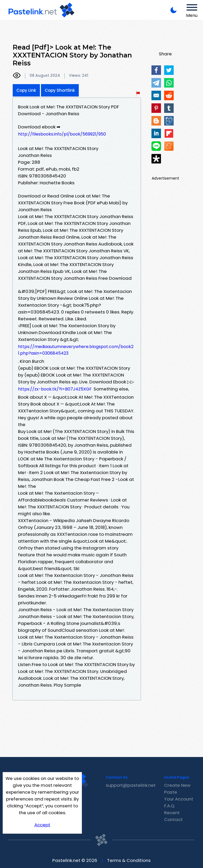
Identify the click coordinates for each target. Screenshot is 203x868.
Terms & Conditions (129, 860)
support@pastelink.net (131, 785)
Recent (172, 813)
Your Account (179, 799)
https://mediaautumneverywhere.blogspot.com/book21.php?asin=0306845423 (76, 350)
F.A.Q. (170, 806)
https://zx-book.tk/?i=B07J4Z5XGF (55, 389)
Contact (173, 819)
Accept (42, 825)
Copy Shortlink (60, 90)
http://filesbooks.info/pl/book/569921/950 (62, 134)
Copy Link (26, 90)
